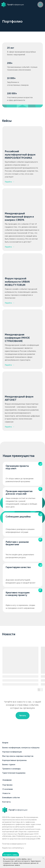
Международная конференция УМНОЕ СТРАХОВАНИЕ (17, 338)
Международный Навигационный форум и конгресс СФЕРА (19, 217)
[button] (11, 855)
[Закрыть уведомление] (43, 858)
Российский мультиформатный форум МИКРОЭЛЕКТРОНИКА (20, 155)
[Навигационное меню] (40, 5)
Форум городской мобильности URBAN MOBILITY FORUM (17, 282)
